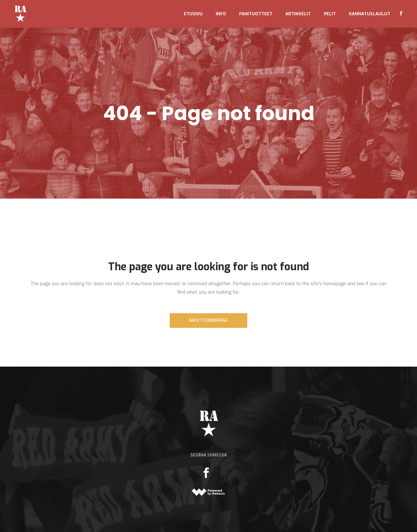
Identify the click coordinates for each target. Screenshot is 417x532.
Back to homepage (208, 320)
